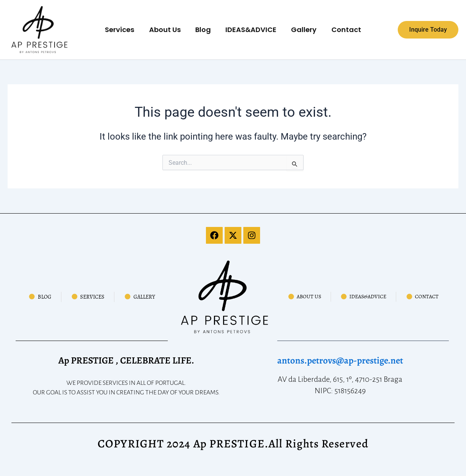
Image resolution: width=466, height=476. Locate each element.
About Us (166, 30)
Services (122, 30)
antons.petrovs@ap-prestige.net (340, 360)
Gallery (303, 30)
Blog (203, 30)
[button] (428, 30)
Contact (344, 30)
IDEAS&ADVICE (251, 30)
